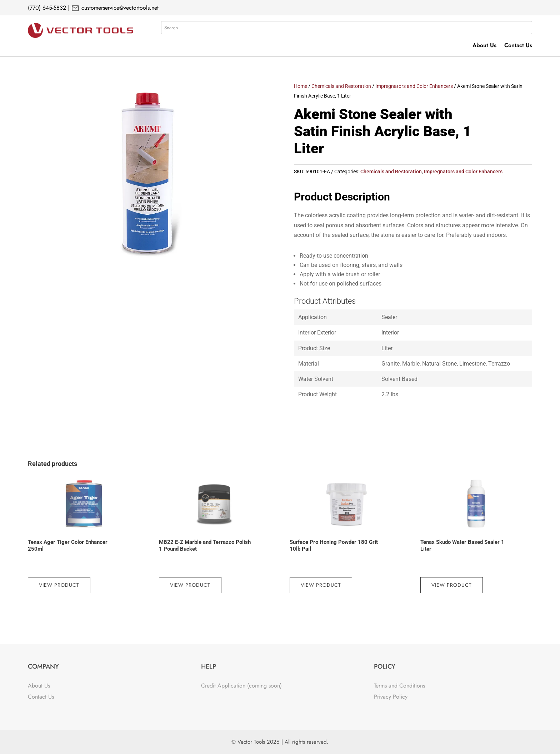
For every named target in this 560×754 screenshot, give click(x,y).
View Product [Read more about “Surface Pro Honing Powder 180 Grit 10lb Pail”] (321, 585)
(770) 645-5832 (47, 8)
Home (301, 86)
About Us (484, 46)
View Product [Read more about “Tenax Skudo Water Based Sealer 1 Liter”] (452, 585)
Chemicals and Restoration (341, 86)
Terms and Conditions (399, 686)
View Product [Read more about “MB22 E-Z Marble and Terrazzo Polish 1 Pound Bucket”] (190, 585)
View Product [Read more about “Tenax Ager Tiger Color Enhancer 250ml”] (59, 585)
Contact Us (518, 46)
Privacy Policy (391, 697)
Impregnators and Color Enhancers (414, 86)
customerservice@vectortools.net (119, 8)
